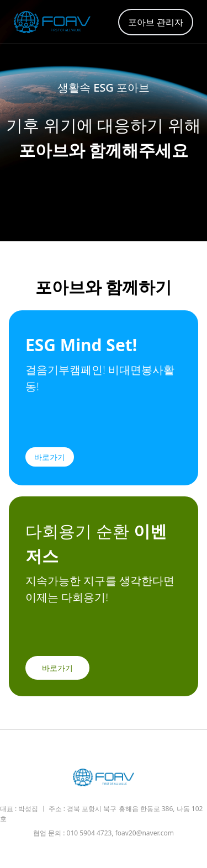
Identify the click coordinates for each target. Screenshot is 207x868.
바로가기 (50, 457)
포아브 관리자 (156, 22)
